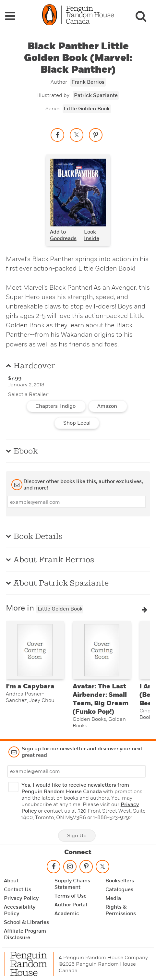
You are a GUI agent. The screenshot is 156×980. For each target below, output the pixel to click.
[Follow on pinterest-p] (86, 867)
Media (113, 897)
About (11, 879)
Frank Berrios (88, 81)
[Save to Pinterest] (96, 133)
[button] (144, 608)
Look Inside (92, 234)
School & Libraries (26, 921)
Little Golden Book (87, 107)
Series (53, 107)
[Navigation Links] (10, 15)
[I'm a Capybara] (35, 649)
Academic (67, 912)
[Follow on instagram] (70, 867)
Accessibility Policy (20, 909)
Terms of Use (71, 895)
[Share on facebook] (57, 133)
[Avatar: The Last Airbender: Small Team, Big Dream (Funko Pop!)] (102, 649)
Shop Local (77, 422)
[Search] (141, 15)
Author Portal (71, 903)
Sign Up (77, 834)
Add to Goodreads (63, 234)
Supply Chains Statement (72, 883)
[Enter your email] (76, 501)
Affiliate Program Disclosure (25, 933)
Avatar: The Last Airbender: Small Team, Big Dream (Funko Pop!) (101, 697)
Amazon (108, 405)
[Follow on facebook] (54, 867)
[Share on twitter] (77, 133)
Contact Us (18, 888)
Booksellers (120, 879)
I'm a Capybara (30, 685)
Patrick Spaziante (96, 94)
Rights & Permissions (121, 909)
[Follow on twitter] (102, 867)
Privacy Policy (21, 897)
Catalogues (119, 888)
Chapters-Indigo (56, 405)
